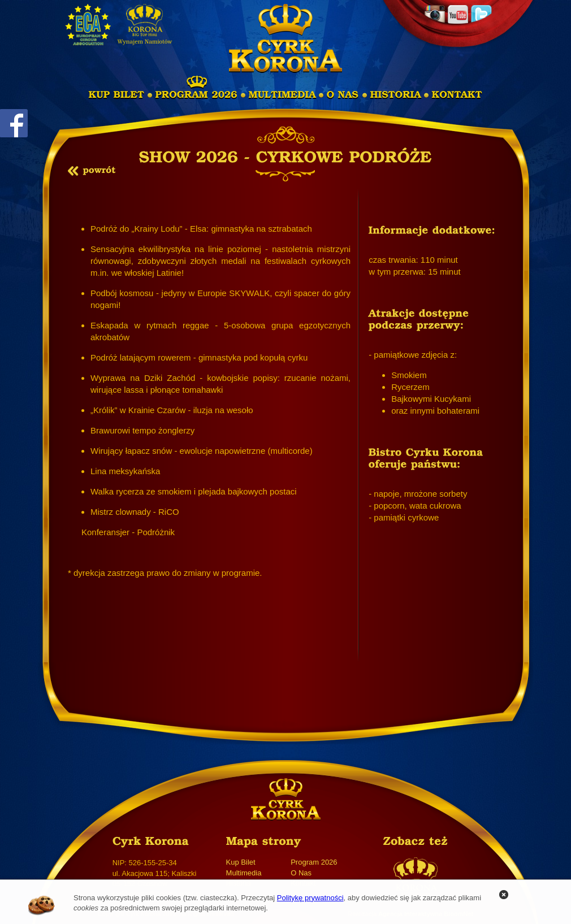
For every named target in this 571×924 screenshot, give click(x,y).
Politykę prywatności (310, 898)
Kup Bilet (241, 862)
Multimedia (244, 873)
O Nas (301, 873)
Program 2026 (314, 862)
